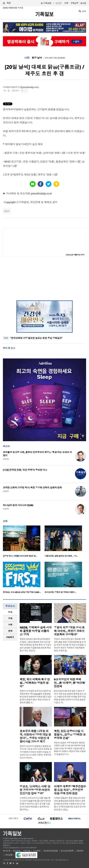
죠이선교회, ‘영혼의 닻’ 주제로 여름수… (60, 592)
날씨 (8, 211)
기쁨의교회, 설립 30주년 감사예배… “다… (61, 556)
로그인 (83, 3)
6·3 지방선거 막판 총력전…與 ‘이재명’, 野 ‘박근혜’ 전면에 (70, 683)
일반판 (59, 3)
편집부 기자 (16, 87)
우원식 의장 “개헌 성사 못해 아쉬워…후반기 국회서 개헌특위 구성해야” (69, 631)
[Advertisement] (45, 279)
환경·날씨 (37, 58)
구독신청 (74, 3)
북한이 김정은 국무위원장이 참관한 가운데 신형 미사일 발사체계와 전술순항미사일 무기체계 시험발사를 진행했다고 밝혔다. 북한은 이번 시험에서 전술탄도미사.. (70, 748)
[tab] (10, 612)
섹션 (7, 3)
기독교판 (47, 3)
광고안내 (17, 851)
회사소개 (7, 851)
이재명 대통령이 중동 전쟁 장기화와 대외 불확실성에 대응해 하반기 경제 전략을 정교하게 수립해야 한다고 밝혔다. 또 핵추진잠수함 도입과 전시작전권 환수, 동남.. (70, 804)
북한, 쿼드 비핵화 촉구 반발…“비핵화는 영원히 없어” (35, 683)
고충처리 (80, 851)
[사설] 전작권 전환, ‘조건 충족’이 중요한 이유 (25, 470)
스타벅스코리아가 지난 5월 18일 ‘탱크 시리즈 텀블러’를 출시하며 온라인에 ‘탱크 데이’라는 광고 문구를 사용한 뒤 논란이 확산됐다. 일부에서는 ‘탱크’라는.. (35, 804)
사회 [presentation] (10, 625)
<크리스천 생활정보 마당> (75, 255)
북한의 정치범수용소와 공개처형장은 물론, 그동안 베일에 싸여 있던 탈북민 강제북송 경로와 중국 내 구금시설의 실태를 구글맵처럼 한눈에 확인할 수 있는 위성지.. (35, 645)
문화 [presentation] (10, 631)
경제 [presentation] (10, 618)
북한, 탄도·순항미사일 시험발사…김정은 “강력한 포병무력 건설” (70, 735)
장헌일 (6, 459)
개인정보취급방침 (51, 851)
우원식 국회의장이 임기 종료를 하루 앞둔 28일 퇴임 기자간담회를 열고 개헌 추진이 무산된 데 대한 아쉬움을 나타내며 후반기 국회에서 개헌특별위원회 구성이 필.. (70, 645)
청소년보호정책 (67, 851)
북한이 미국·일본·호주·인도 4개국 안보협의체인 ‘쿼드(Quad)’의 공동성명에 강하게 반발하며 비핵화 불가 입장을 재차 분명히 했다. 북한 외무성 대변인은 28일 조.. (35, 697)
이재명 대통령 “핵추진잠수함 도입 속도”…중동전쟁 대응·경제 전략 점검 (70, 790)
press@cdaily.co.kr (30, 87)
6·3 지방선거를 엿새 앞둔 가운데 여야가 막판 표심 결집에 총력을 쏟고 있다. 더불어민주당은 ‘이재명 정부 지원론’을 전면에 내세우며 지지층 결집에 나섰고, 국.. (70, 697)
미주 (66, 3)
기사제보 (37, 851)
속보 (6, 338)
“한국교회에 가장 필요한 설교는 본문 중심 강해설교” (36, 338)
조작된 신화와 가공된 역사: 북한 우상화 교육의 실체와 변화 (32, 488)
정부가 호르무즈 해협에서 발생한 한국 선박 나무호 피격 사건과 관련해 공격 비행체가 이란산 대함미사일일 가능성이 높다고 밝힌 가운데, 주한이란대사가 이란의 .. (36, 752)
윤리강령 (9, 855)
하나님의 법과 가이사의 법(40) (18, 505)
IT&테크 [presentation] (10, 637)
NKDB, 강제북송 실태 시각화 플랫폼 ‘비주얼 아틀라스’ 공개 (36, 631)
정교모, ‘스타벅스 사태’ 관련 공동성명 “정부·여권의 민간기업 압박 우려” (35, 790)
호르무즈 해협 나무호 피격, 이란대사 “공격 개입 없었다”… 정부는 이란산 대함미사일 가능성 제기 (35, 736)
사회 (27, 58)
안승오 (6, 491)
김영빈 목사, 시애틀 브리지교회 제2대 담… (20, 556)
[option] (24, 542)
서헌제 (6, 509)
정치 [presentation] (10, 612)
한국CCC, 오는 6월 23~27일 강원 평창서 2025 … (22, 592)
